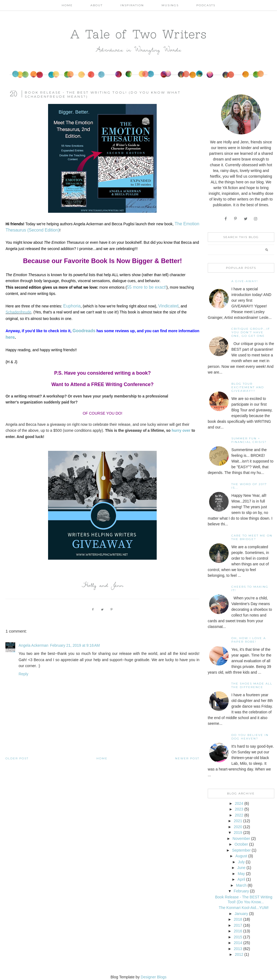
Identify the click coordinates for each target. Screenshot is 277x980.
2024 (239, 803)
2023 (239, 809)
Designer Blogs (154, 977)
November (241, 839)
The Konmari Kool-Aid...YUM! (244, 908)
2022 (239, 815)
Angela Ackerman (33, 645)
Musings (170, 5)
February (241, 891)
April (241, 879)
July (241, 862)
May (241, 874)
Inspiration (132, 5)
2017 (238, 925)
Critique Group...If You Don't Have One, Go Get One (251, 332)
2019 (238, 833)
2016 (238, 931)
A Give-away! (245, 281)
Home (67, 5)
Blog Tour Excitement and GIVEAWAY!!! (248, 387)
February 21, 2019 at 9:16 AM (75, 645)
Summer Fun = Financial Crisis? (249, 440)
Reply (23, 674)
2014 (238, 943)
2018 (238, 919)
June (241, 868)
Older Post (17, 758)
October (241, 844)
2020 (238, 827)
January (241, 914)
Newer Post (187, 758)
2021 (238, 821)
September (241, 850)
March (241, 885)
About (97, 5)
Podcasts (206, 5)
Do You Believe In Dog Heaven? (250, 737)
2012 (239, 954)
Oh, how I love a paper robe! (249, 640)
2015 (238, 937)
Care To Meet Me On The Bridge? (252, 537)
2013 (238, 949)
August (241, 856)
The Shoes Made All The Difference (252, 685)
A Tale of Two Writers (138, 34)
